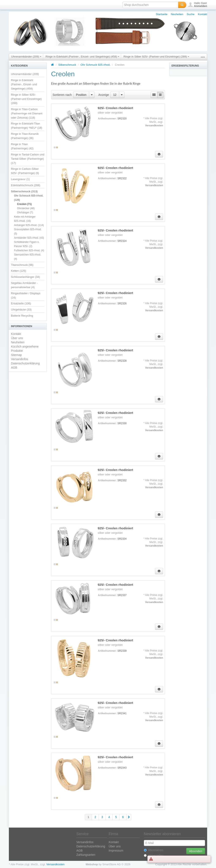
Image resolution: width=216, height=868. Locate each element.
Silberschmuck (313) (24, 191)
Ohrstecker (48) (26, 208)
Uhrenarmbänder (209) (26, 57)
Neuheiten (177, 14)
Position (81, 95)
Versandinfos (20, 359)
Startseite (162, 14)
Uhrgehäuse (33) (21, 310)
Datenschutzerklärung (25, 363)
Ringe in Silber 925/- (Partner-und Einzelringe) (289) (156, 57)
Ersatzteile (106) (21, 303)
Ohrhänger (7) (25, 213)
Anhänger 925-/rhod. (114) (29, 225)
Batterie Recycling (22, 316)
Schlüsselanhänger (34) (25, 277)
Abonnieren (154, 850)
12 (115, 95)
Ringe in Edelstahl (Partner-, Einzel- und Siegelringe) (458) (82, 57)
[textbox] (150, 5)
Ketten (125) (19, 271)
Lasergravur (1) (20, 179)
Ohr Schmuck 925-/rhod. (96, 65)
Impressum (116, 851)
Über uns (17, 338)
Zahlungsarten (86, 855)
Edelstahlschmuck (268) (26, 185)
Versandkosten (154, 126)
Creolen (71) (24, 204)
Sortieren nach (62, 95)
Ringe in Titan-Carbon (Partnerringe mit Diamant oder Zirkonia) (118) (27, 113)
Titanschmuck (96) (22, 265)
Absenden (196, 851)
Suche (191, 14)
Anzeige (104, 95)
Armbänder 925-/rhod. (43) (29, 238)
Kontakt (202, 14)
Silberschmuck (67, 65)
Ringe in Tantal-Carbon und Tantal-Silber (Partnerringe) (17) (28, 159)
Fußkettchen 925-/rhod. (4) (29, 250)
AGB (14, 368)
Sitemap (16, 355)
